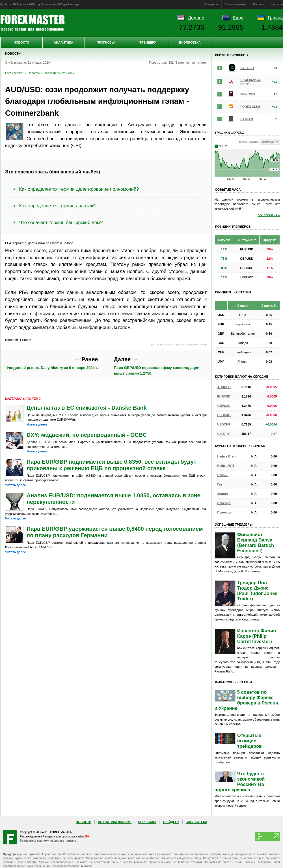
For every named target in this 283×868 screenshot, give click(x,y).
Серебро (224, 503)
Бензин (223, 475)
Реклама (259, 4)
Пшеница (224, 512)
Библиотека (190, 42)
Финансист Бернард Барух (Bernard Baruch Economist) (256, 542)
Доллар (196, 18)
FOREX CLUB (250, 107)
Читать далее (37, 424)
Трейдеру (148, 42)
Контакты (277, 4)
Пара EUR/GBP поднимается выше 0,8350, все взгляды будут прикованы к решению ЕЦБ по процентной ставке (112, 465)
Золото (223, 494)
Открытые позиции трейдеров (249, 741)
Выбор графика (248, 142)
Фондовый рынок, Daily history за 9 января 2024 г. (52, 363)
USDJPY (224, 434)
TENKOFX (248, 94)
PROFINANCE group (251, 81)
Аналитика (63, 42)
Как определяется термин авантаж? (58, 206)
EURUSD (224, 396)
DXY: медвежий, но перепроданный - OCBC (87, 435)
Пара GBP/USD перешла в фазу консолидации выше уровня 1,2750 (157, 366)
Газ (220, 484)
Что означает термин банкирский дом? (61, 222)
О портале (211, 4)
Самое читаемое (235, 4)
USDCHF (224, 424)
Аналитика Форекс (115, 822)
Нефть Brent (227, 456)
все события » (269, 215)
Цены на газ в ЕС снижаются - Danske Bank (87, 408)
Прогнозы (105, 42)
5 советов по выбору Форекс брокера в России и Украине (247, 700)
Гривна (275, 18)
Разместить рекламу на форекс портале (48, 841)
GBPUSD (224, 406)
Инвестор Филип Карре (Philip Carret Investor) (257, 636)
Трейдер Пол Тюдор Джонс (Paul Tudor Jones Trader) (257, 591)
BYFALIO (247, 68)
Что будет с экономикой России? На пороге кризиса (240, 782)
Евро (238, 18)
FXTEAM (247, 119)
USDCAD (224, 415)
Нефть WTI (226, 466)
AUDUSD (224, 387)
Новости (21, 42)
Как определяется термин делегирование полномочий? (79, 189)
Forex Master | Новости (32, 23)
